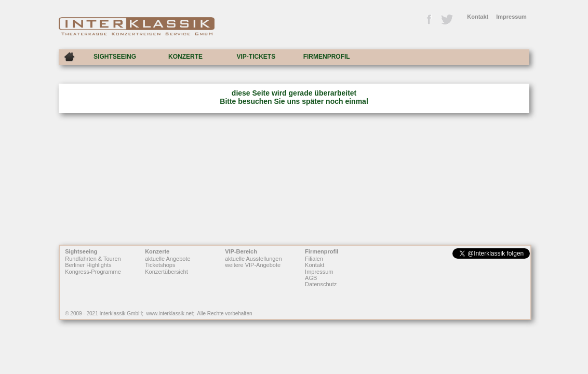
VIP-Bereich (241, 251)
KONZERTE (185, 57)
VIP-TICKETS (256, 57)
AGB (311, 278)
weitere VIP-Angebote (253, 265)
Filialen (314, 259)
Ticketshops (160, 265)
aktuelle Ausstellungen (253, 259)
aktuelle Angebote (168, 259)
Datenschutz (321, 285)
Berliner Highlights (88, 265)
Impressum (511, 17)
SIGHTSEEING (115, 57)
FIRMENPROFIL (327, 57)
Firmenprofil (322, 251)
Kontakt (478, 17)
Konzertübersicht (166, 272)
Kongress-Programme (93, 272)
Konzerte (157, 251)
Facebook (429, 20)
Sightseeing (81, 251)
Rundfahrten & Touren (93, 259)
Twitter (446, 20)
